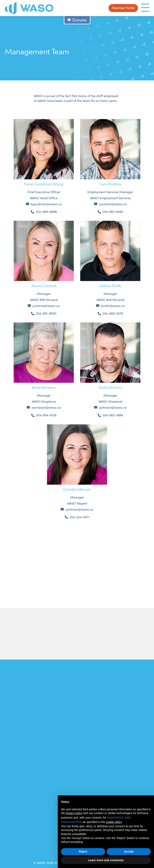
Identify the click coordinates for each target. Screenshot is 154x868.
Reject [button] (83, 852)
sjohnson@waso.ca (113, 407)
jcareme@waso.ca (46, 306)
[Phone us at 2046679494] (110, 212)
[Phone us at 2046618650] (44, 313)
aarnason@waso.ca (46, 407)
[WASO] (29, 8)
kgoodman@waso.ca (46, 204)
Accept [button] (129, 852)
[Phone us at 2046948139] (44, 415)
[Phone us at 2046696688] (44, 212)
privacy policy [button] (74, 813)
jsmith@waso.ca (113, 306)
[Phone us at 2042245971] (77, 517)
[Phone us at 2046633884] (110, 415)
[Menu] (145, 8)
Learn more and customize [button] (106, 860)
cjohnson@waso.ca (79, 509)
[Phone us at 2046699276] (110, 313)
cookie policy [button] (114, 822)
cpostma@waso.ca (113, 204)
